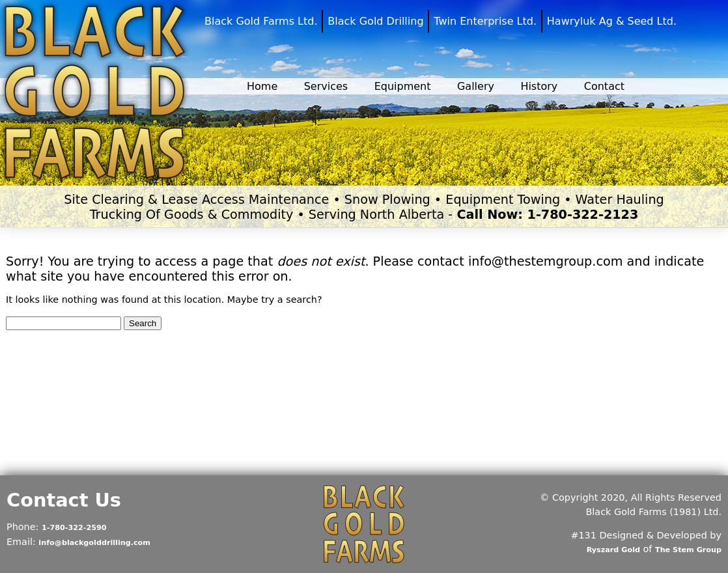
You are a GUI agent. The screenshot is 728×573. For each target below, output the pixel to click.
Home (262, 86)
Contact (604, 86)
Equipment (403, 86)
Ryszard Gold (613, 550)
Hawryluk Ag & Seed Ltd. (612, 21)
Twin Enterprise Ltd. (485, 21)
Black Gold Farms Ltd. (261, 21)
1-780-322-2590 (74, 528)
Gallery (476, 86)
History (539, 86)
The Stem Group (688, 550)
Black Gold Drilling (375, 21)
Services (326, 86)
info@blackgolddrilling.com (94, 543)
